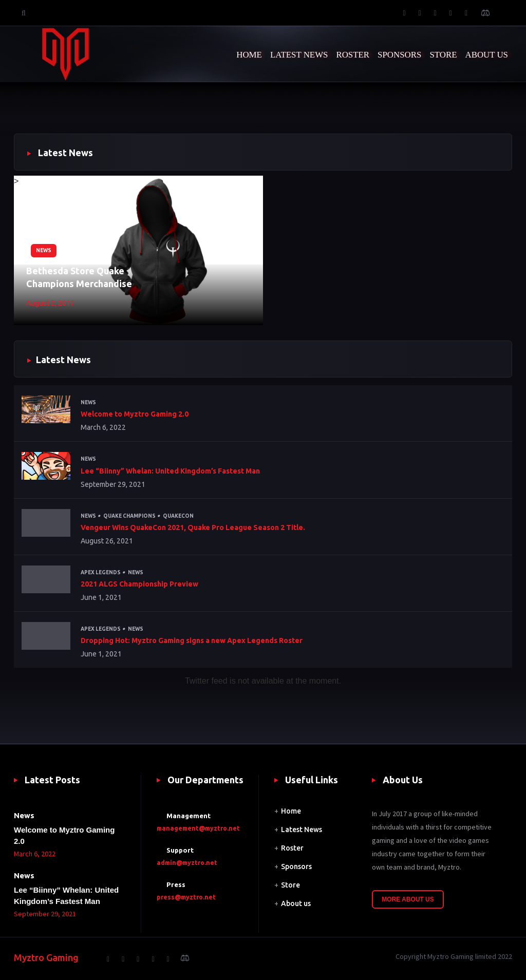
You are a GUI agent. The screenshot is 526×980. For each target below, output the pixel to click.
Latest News (302, 830)
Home (291, 811)
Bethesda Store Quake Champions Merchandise (79, 277)
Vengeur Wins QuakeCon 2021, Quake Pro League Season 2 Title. (193, 527)
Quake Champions (129, 516)
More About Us (408, 899)
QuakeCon (178, 516)
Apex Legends (101, 572)
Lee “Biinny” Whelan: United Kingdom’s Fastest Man (170, 471)
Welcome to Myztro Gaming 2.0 (135, 414)
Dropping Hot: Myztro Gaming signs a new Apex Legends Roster (192, 640)
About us (296, 903)
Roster (292, 848)
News (44, 250)
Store (290, 885)
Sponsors (296, 866)
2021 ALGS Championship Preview (139, 584)
